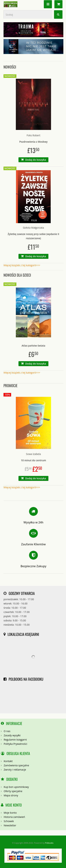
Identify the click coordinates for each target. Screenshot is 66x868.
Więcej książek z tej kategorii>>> (22, 265)
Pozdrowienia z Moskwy (34, 142)
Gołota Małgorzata (33, 228)
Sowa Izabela (33, 454)
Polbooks (49, 843)
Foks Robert (33, 135)
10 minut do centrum (34, 460)
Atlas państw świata (33, 346)
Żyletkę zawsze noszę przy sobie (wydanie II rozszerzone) (33, 236)
